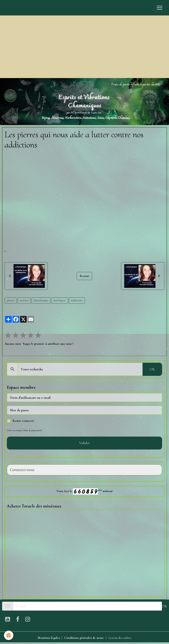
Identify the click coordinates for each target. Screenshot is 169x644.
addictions (77, 300)
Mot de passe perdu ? (34, 430)
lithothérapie (41, 300)
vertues (24, 300)
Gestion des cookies (120, 638)
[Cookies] (9, 635)
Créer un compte (15, 430)
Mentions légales (49, 638)
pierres (11, 300)
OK (152, 369)
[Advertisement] (84, 47)
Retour (84, 276)
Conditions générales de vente (84, 638)
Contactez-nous (22, 470)
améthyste (60, 300)
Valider (84, 443)
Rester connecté (23, 421)
